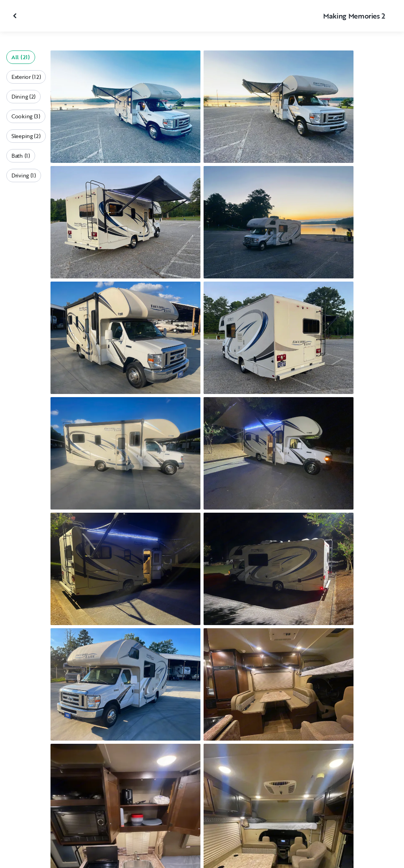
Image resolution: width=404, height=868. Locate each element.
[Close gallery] (16, 16)
